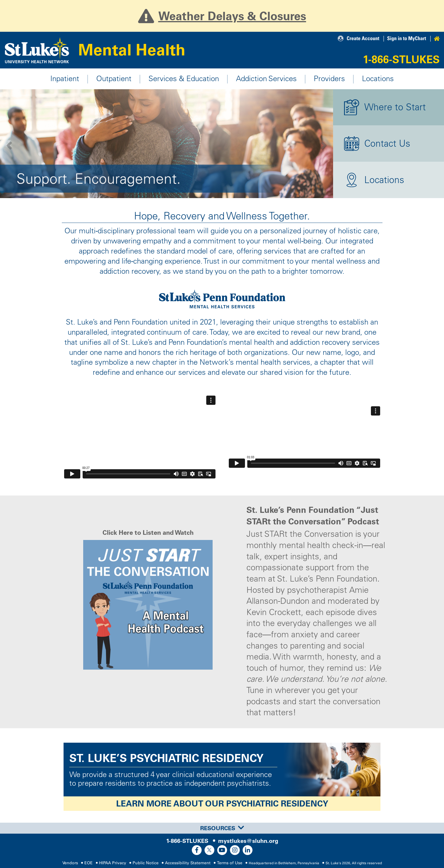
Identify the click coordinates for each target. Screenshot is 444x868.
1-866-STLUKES (401, 59)
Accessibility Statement (188, 863)
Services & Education (184, 79)
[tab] (222, 828)
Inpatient (65, 79)
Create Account (363, 38)
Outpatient (114, 79)
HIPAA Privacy (113, 863)
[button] (8, 144)
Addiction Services (266, 79)
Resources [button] (222, 828)
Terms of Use (230, 863)
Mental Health (132, 50)
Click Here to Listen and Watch (148, 533)
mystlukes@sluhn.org (248, 841)
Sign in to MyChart (407, 38)
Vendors (70, 863)
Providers (329, 79)
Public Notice (146, 863)
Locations (378, 79)
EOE (89, 863)
